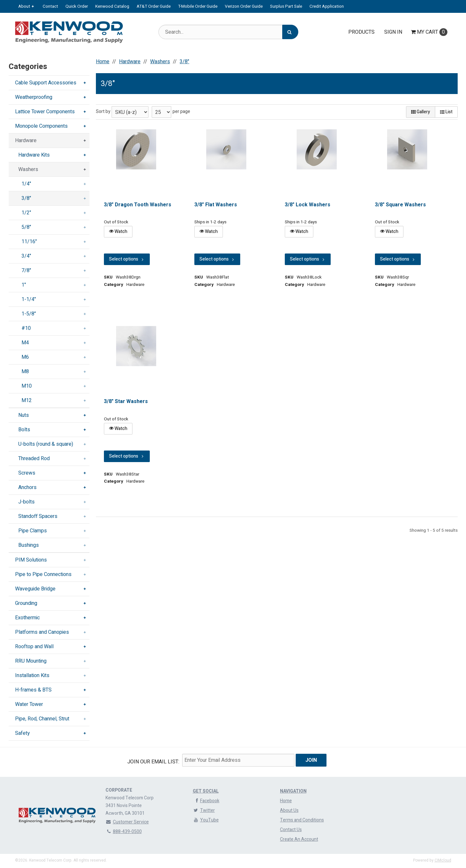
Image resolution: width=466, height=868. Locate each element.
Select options (127, 259)
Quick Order (77, 6)
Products (361, 32)
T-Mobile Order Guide (198, 6)
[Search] (290, 32)
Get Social (206, 791)
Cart (429, 32)
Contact (50, 6)
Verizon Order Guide (244, 6)
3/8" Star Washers (126, 401)
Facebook (206, 801)
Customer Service (127, 822)
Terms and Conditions (302, 820)
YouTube (206, 820)
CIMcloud (443, 860)
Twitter (204, 810)
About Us (289, 810)
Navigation (293, 791)
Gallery (421, 112)
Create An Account (299, 839)
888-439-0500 (124, 832)
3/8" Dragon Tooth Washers (138, 205)
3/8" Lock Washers (308, 205)
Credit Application (327, 6)
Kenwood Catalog (112, 6)
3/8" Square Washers (401, 205)
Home (286, 801)
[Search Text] (228, 32)
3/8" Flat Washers (216, 205)
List (446, 112)
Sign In (393, 32)
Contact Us (291, 830)
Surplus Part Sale (286, 6)
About (24, 6)
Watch (118, 232)
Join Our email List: (153, 762)
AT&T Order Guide (154, 6)
